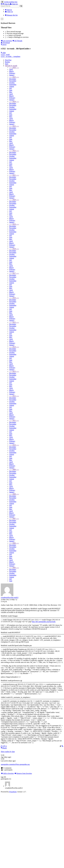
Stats (7, 64)
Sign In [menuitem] (6, 4)
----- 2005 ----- (14, 568)
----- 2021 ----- (14, 175)
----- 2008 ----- (14, 494)
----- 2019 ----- (14, 224)
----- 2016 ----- (14, 298)
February (12, 73)
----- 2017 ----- (14, 273)
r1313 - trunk (5, 55)
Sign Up (9, 12)
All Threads (17, 41)
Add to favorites (7, 773)
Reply (4, 748)
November (13, 81)
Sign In (8, 10)
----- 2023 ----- (14, 126)
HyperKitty (13, 792)
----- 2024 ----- (14, 102)
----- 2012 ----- (14, 396)
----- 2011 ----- (14, 420)
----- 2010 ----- (14, 445)
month (11, 66)
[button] (2, 4)
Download (5, 43)
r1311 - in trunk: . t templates (11, 56)
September (13, 85)
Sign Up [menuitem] (14, 4)
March (11, 71)
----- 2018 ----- (14, 249)
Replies (8, 62)
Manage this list (11, 15)
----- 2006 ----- (14, 543)
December (13, 79)
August (12, 86)
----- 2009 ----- (14, 469)
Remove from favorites (23, 773)
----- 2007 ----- (14, 519)
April (11, 69)
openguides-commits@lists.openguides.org (15, 764)
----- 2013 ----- (14, 371)
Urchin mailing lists (11, 2)
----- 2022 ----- (14, 151)
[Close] (2, 19)
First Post (8, 60)
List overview (6, 41)
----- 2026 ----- (14, 68)
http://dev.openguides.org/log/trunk (44, 622)
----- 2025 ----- (14, 77)
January (12, 75)
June (11, 90)
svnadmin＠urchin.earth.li (10, 597)
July (11, 88)
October (12, 83)
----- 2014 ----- (14, 347)
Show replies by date (8, 752)
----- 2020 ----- (14, 200)
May (11, 92)
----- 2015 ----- (14, 322)
